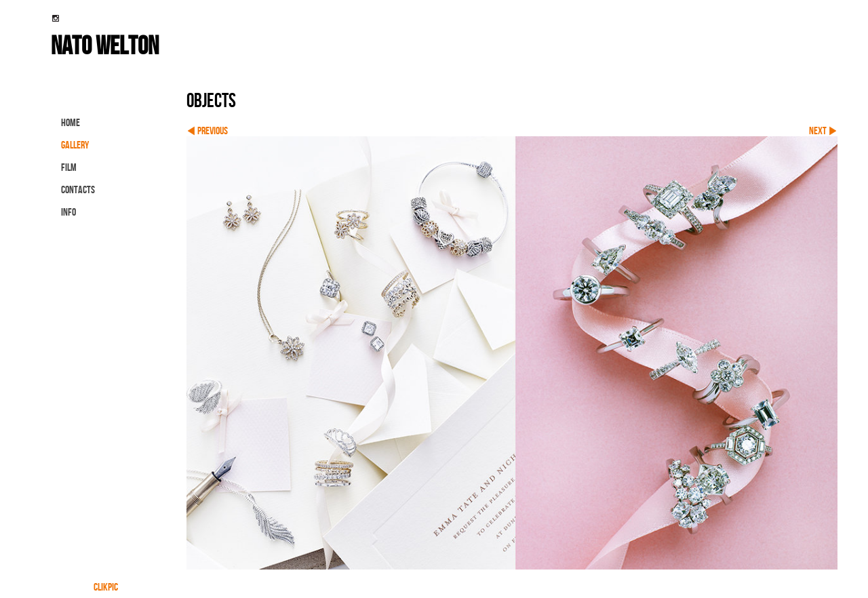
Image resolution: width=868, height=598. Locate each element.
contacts (78, 190)
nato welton (105, 45)
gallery (75, 145)
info (68, 212)
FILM (69, 167)
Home (71, 122)
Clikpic (106, 587)
